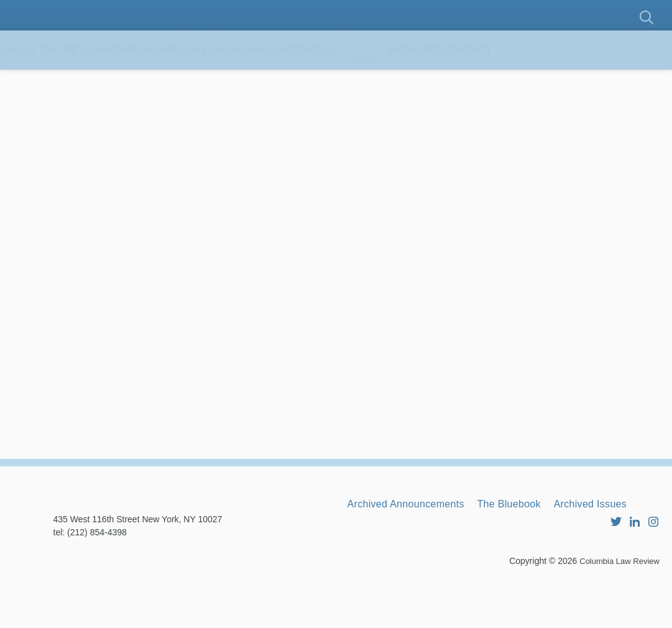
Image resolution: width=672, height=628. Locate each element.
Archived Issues (392, 552)
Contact (601, 81)
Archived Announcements (416, 535)
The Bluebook (538, 535)
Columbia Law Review (616, 606)
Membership (178, 81)
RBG (460, 81)
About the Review (65, 81)
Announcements (375, 81)
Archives (523, 81)
